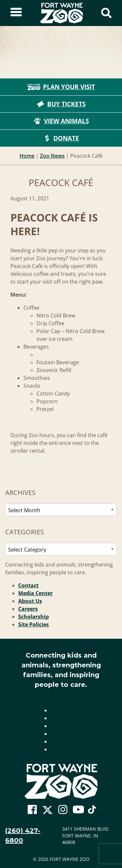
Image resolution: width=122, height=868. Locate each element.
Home (27, 156)
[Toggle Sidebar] (16, 13)
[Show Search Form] (106, 13)
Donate (61, 138)
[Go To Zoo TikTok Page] (92, 811)
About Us (30, 601)
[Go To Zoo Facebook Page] (32, 810)
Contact (28, 585)
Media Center (35, 593)
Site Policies (34, 624)
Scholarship (34, 617)
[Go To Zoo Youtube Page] (78, 810)
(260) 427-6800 (23, 835)
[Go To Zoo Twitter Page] (47, 811)
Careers (28, 609)
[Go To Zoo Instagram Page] (63, 810)
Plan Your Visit (61, 87)
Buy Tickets (61, 104)
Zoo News (52, 156)
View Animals (61, 121)
